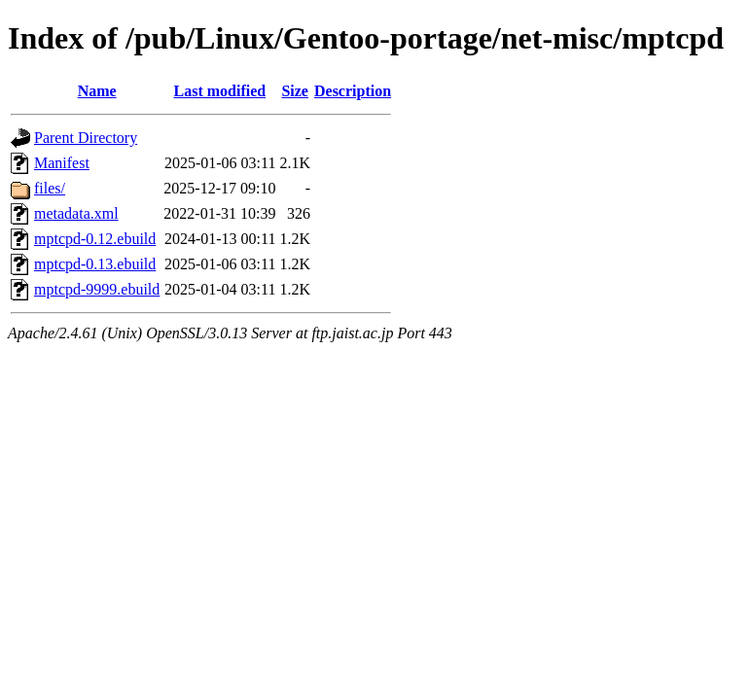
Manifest (62, 163)
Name (97, 91)
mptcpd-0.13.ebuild (95, 264)
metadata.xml (76, 213)
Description (353, 91)
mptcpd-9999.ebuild (97, 289)
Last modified (220, 91)
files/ (50, 188)
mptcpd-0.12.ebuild (95, 239)
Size (295, 91)
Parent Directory (86, 138)
